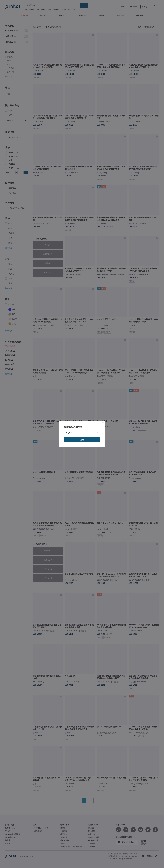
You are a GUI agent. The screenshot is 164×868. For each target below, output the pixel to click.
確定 (82, 440)
